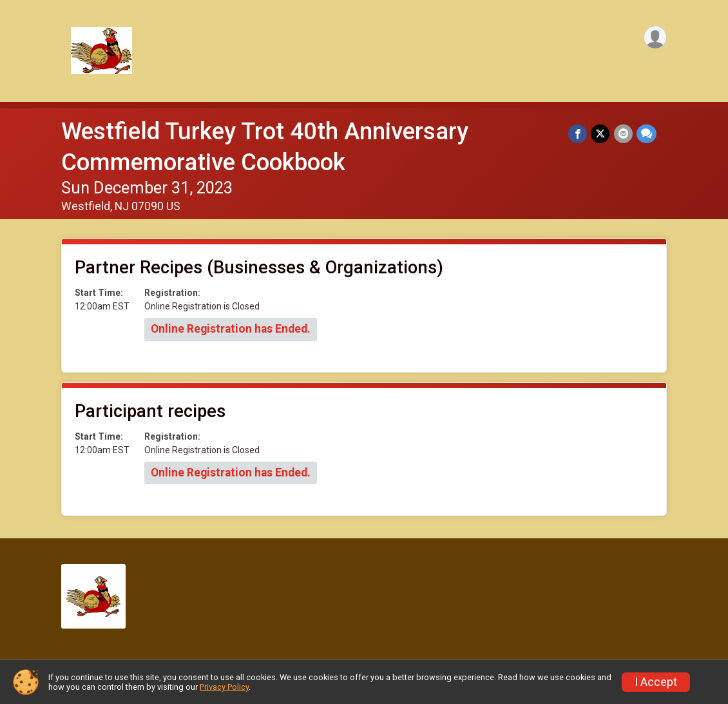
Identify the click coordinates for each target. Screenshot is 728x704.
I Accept (656, 682)
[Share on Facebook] (578, 134)
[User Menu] (655, 38)
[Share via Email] (623, 134)
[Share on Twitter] (601, 134)
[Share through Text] (647, 134)
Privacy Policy (224, 687)
